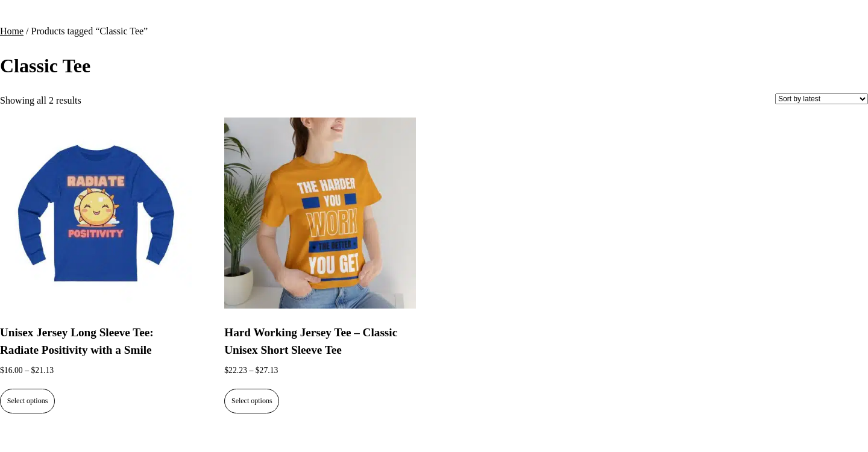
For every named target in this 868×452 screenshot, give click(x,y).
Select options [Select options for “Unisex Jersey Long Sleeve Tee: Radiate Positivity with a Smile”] (28, 401)
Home (12, 31)
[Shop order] (822, 99)
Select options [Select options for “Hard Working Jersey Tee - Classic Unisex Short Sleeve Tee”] (252, 401)
